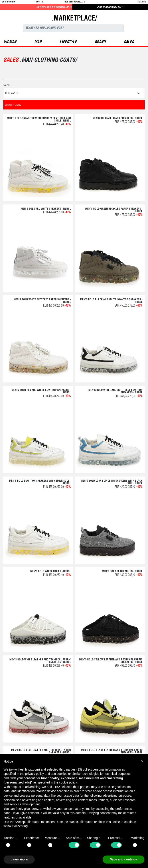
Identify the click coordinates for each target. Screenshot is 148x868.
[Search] (73, 28)
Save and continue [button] (124, 859)
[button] (142, 761)
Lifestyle (68, 42)
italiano (142, 2)
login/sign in (9, 2)
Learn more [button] (19, 859)
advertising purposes (117, 796)
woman (10, 42)
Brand (100, 42)
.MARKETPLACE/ (74, 19)
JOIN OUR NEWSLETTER (110, 7)
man (38, 42)
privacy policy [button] (34, 774)
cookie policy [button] (68, 782)
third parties (81, 787)
